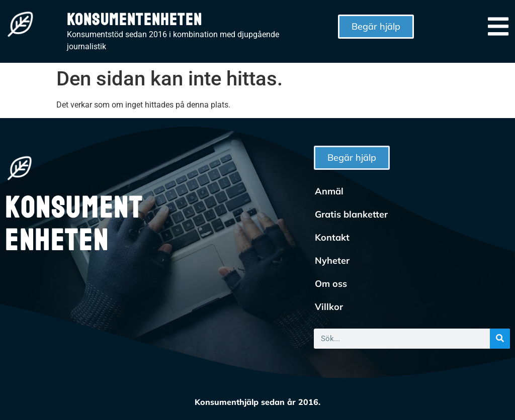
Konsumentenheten (135, 20)
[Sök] (500, 339)
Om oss (331, 284)
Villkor (329, 307)
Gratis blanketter (351, 214)
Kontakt (332, 237)
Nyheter (332, 260)
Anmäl (329, 191)
